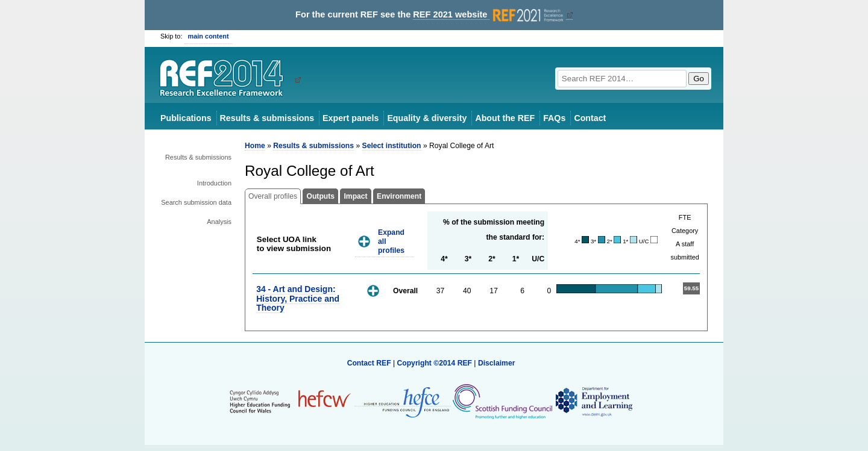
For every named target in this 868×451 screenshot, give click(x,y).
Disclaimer (497, 363)
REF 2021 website (489, 15)
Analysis (219, 222)
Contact (590, 118)
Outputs (320, 196)
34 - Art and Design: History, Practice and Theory (298, 298)
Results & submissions (267, 118)
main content (209, 36)
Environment (399, 196)
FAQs (554, 118)
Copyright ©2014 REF (435, 363)
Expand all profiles (391, 241)
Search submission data (196, 202)
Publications (186, 118)
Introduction (214, 183)
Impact (355, 196)
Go (699, 79)
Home (255, 146)
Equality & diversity (427, 118)
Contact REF (369, 363)
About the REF (505, 118)
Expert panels (351, 118)
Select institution (392, 146)
